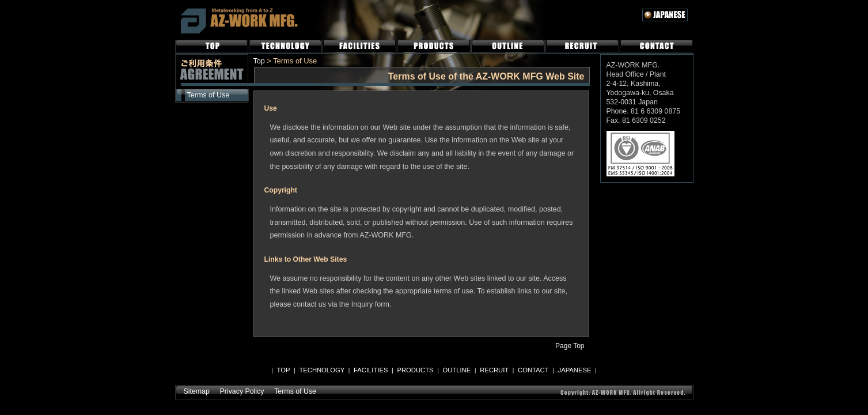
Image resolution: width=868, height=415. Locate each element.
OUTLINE (508, 46)
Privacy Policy (242, 391)
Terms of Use (209, 95)
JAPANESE (575, 370)
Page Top (570, 346)
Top (259, 61)
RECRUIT (582, 46)
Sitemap (197, 391)
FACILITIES (359, 46)
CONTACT (657, 46)
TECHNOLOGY (285, 46)
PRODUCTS (434, 46)
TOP (212, 46)
